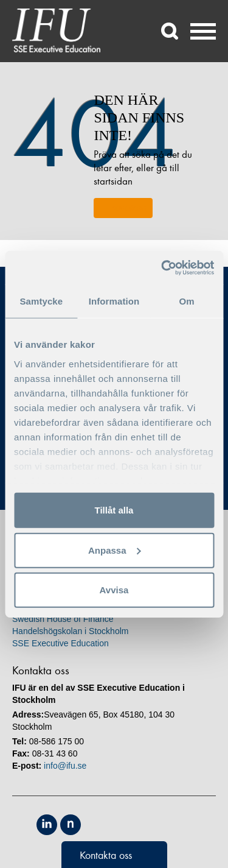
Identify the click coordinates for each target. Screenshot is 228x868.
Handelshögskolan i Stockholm (70, 631)
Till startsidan (123, 208)
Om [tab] (187, 301)
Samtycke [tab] (41, 301)
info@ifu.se (65, 766)
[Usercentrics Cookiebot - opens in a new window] (162, 267)
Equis (98, 825)
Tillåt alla (114, 510)
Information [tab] (114, 301)
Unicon (154, 826)
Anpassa (115, 550)
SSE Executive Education (60, 643)
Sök (170, 31)
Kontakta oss (106, 855)
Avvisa (114, 590)
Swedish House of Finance (63, 619)
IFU (56, 30)
